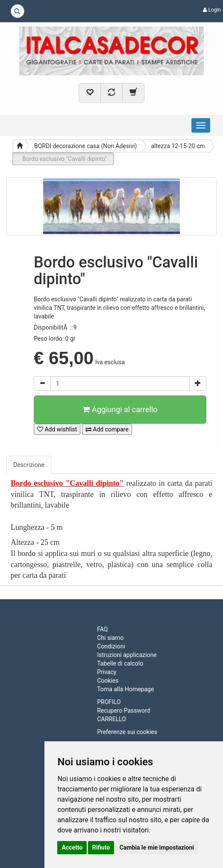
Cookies (108, 681)
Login (212, 10)
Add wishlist (57, 429)
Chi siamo (110, 638)
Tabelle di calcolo (120, 663)
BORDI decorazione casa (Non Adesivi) (86, 146)
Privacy (107, 672)
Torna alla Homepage (125, 689)
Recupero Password (123, 710)
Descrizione (29, 465)
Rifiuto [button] (101, 847)
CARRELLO (111, 719)
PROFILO (109, 702)
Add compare (107, 429)
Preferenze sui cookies (127, 732)
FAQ (102, 629)
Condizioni (111, 646)
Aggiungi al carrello (120, 409)
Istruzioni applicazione (127, 655)
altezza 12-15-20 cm (178, 146)
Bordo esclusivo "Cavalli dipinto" (65, 159)
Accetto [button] (72, 847)
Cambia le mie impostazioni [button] (157, 847)
